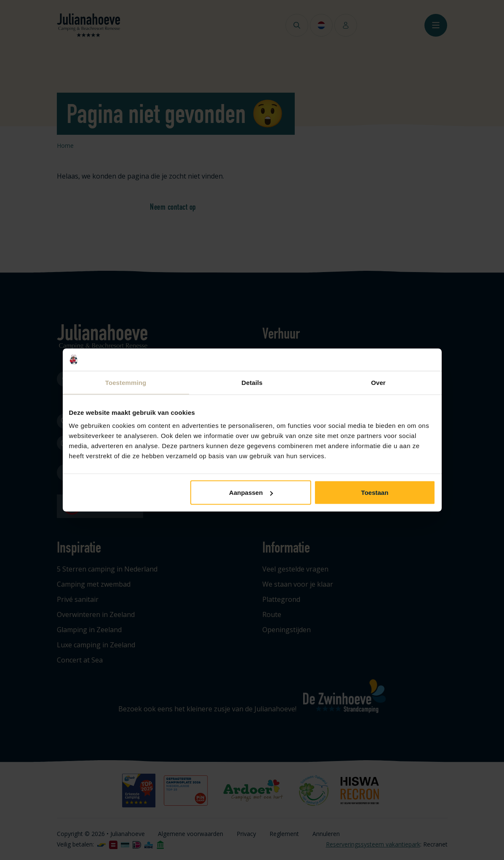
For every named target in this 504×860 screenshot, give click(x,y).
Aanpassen (251, 493)
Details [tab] (252, 382)
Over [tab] (378, 382)
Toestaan (375, 493)
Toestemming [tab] (126, 382)
